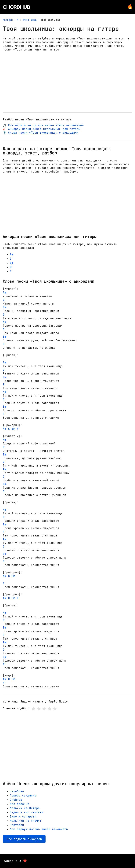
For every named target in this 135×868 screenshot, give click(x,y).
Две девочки (20, 804)
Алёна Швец (30, 20)
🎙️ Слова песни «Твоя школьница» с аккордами (41, 133)
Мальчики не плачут (26, 821)
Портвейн (17, 825)
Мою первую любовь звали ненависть (39, 829)
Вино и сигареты (23, 817)
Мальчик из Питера (25, 808)
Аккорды (8, 20)
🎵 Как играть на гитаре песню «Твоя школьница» (43, 125)
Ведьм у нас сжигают (27, 812)
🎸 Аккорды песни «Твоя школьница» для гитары (41, 129)
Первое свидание (23, 796)
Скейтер (16, 800)
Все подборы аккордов (24, 839)
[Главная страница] (16, 7)
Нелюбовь (17, 791)
